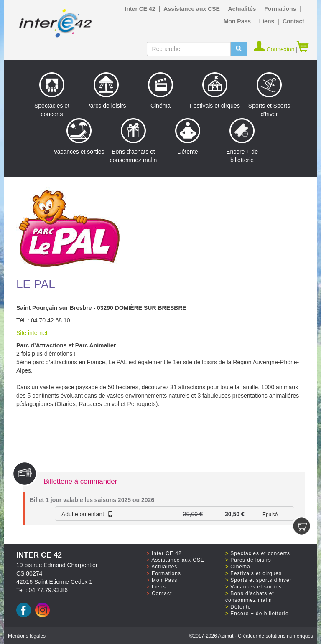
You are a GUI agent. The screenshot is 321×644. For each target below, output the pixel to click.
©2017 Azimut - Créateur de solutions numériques (251, 636)
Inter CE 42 (140, 9)
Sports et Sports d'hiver (269, 95)
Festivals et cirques (215, 91)
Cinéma (160, 91)
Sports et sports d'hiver (261, 580)
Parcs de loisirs (106, 91)
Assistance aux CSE (192, 9)
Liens (267, 21)
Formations (280, 9)
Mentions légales (27, 636)
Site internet (32, 333)
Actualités (242, 9)
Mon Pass (237, 21)
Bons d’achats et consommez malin (134, 141)
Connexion (275, 49)
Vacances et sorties (79, 137)
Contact (293, 21)
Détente (188, 137)
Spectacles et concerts (52, 95)
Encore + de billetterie (242, 141)
